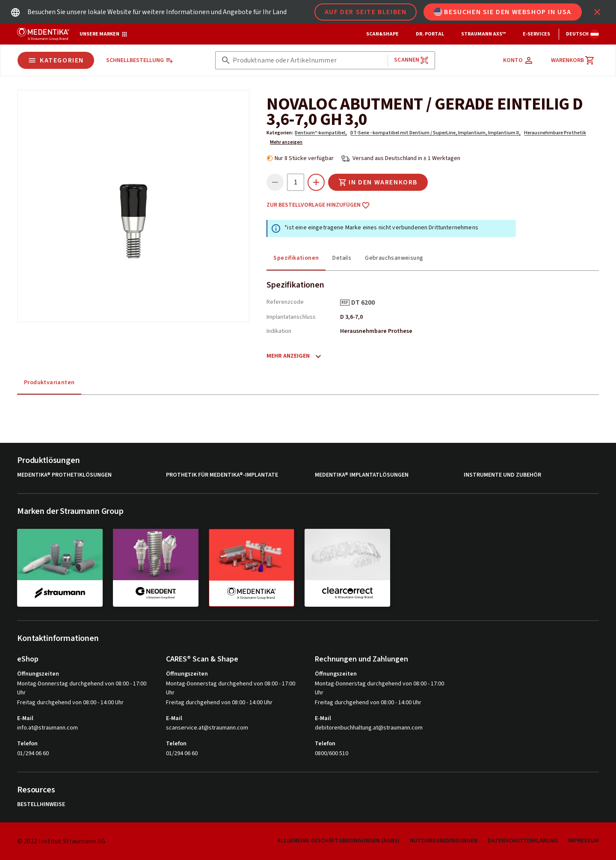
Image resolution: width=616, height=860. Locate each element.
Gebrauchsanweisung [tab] (394, 258)
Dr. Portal (430, 34)
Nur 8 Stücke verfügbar (304, 158)
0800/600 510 (332, 753)
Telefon (27, 744)
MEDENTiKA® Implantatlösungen (362, 475)
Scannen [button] (411, 60)
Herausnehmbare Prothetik (555, 133)
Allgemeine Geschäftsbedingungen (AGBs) (338, 841)
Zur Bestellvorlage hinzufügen (318, 205)
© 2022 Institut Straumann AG (61, 841)
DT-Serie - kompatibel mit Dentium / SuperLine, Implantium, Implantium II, (435, 133)
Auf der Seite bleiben (366, 12)
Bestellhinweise (41, 805)
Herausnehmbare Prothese (376, 331)
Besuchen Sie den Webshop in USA (503, 12)
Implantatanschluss (291, 317)
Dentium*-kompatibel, (321, 133)
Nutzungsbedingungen (444, 841)
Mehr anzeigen (286, 142)
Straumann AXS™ (483, 34)
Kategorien (56, 60)
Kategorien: (280, 133)
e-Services (536, 34)
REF (345, 302)
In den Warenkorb (378, 182)
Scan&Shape (382, 34)
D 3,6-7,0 (351, 317)
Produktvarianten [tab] (49, 383)
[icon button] (597, 12)
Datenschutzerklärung (523, 841)
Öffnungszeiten (38, 674)
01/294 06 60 (33, 753)
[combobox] (308, 61)
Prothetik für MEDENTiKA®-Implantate (222, 475)
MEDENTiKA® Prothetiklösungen (64, 475)
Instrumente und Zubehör (502, 475)
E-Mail (25, 718)
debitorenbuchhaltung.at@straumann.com (369, 728)
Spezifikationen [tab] (296, 258)
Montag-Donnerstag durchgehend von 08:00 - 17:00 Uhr (82, 688)
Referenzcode (285, 302)
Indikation (279, 331)
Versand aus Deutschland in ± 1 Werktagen (406, 158)
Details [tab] (342, 258)
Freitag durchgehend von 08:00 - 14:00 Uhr (70, 703)
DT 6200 (366, 302)
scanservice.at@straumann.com (207, 728)
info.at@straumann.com (47, 728)
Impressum (583, 841)
